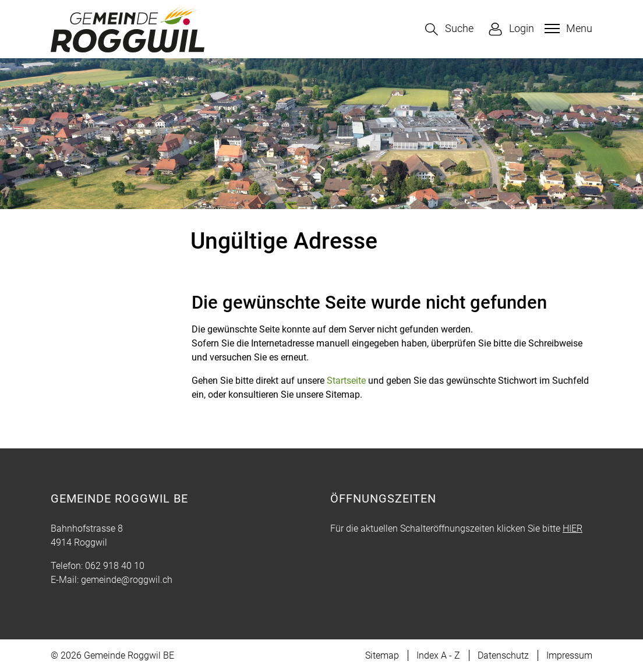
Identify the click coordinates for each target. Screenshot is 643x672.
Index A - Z (438, 655)
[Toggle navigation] (567, 29)
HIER (573, 528)
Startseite (346, 381)
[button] (449, 29)
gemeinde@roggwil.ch (127, 580)
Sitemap (382, 655)
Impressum (569, 655)
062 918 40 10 (115, 566)
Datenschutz (503, 655)
